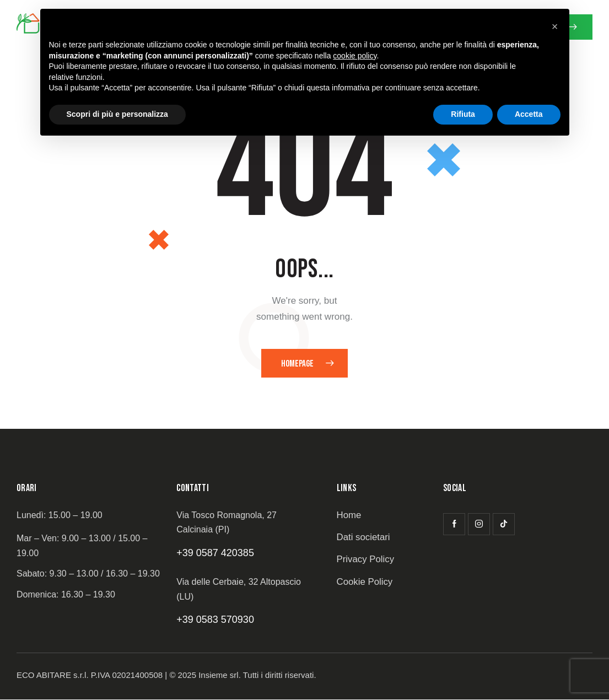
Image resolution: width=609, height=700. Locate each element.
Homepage (297, 364)
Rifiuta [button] (463, 114)
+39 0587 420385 (215, 553)
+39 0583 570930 (215, 620)
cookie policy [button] (355, 56)
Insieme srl (219, 675)
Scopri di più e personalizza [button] (117, 114)
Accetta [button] (529, 114)
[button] (555, 26)
